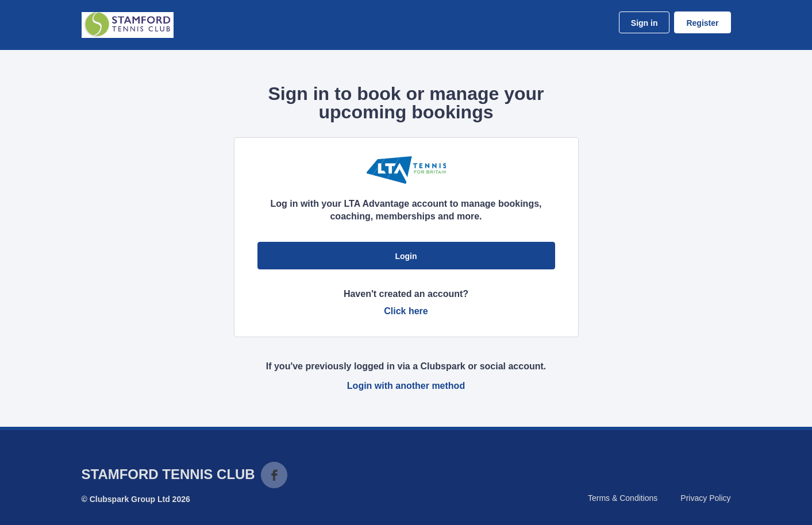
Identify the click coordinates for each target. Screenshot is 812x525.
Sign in (644, 23)
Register (702, 23)
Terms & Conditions (623, 498)
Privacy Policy (705, 498)
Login (406, 256)
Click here (406, 311)
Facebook (274, 475)
